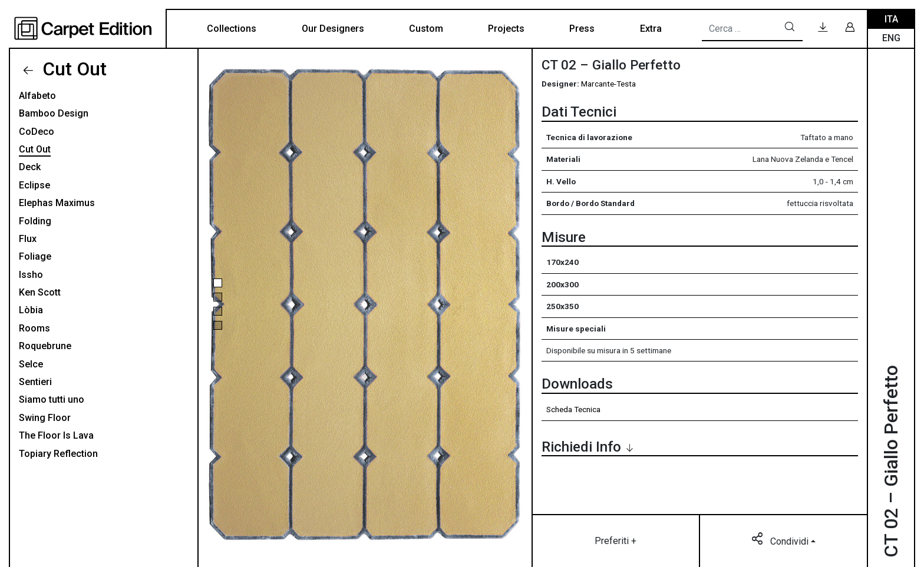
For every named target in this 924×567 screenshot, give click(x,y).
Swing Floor (45, 418)
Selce (31, 364)
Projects (506, 29)
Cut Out (72, 69)
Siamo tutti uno (52, 399)
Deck (30, 167)
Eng (891, 38)
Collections (232, 29)
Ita (891, 19)
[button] (218, 283)
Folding (35, 221)
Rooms (34, 328)
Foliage (35, 256)
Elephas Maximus (57, 203)
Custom (426, 29)
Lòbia (31, 310)
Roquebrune (45, 346)
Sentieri (35, 382)
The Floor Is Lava (56, 435)
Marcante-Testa (608, 84)
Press (582, 29)
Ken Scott (40, 292)
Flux (28, 239)
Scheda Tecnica (573, 409)
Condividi (781, 541)
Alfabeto (37, 96)
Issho (31, 275)
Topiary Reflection (58, 454)
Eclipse (34, 185)
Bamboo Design (54, 113)
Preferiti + (616, 541)
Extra (651, 29)
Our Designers (333, 29)
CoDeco (37, 132)
